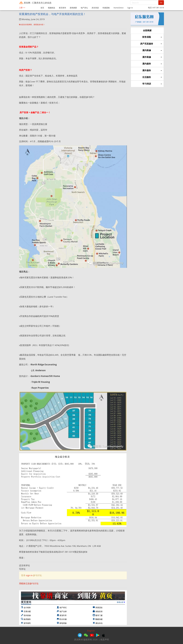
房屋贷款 (99, 607)
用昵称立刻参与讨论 (29, 583)
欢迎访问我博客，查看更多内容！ (32, 25)
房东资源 (95, 8)
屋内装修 (152, 50)
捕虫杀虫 (99, 623)
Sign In (130, 8)
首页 (42, 8)
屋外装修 (152, 57)
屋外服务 (152, 70)
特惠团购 (106, 8)
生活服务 (152, 77)
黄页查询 (62, 8)
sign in (29, 575)
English (91, 631)
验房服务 (27, 619)
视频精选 (51, 8)
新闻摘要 (73, 8)
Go (161, 3)
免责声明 (105, 639)
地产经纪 (63, 607)
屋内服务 (152, 64)
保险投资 (99, 611)
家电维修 (63, 623)
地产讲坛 (84, 8)
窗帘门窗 (99, 615)
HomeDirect (119, 8)
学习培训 (152, 84)
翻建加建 (99, 619)
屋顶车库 (63, 615)
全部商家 (147, 30)
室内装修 (27, 615)
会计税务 (27, 607)
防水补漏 (63, 619)
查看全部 (121, 602)
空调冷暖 (27, 611)
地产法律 (63, 611)
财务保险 (152, 37)
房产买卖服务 (151, 44)
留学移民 (27, 623)
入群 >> (22, 8)
